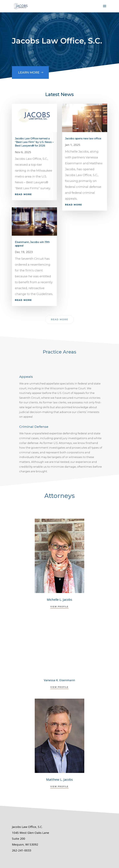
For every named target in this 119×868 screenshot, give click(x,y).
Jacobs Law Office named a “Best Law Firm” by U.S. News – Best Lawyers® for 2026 (34, 142)
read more (23, 194)
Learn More (28, 70)
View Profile (59, 607)
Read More (59, 319)
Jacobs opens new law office (83, 138)
